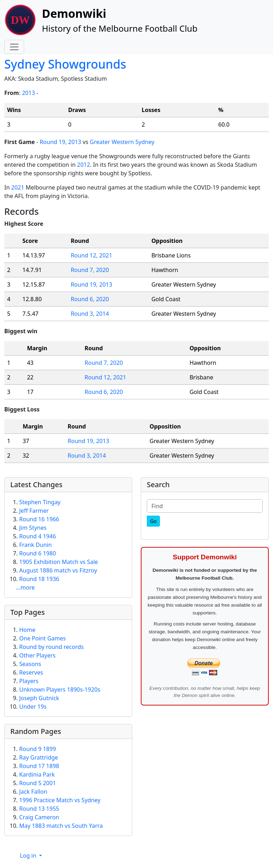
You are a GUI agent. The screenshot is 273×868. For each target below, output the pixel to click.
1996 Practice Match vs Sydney (60, 800)
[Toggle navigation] (14, 47)
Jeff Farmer (34, 511)
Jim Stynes (33, 528)
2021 (18, 187)
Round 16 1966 (39, 519)
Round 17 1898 (39, 766)
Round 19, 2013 (61, 142)
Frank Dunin (36, 545)
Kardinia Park (37, 774)
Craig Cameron (39, 817)
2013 (29, 93)
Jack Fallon (33, 792)
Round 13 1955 (39, 809)
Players (29, 681)
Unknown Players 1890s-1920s (60, 689)
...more (25, 587)
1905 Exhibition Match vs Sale (59, 562)
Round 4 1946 (38, 536)
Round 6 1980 (38, 553)
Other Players (37, 655)
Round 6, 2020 (90, 299)
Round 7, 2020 (90, 270)
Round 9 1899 (38, 749)
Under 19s (33, 707)
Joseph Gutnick (39, 698)
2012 (84, 165)
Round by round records (51, 647)
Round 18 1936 (39, 579)
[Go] (153, 521)
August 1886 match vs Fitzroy (58, 570)
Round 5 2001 (38, 783)
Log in (29, 856)
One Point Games (42, 638)
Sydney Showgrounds (65, 64)
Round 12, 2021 (92, 255)
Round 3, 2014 (90, 314)
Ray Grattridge (39, 757)
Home (27, 630)
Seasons (30, 664)
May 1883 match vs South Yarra (61, 826)
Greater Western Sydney (122, 142)
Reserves (31, 672)
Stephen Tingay (40, 502)
